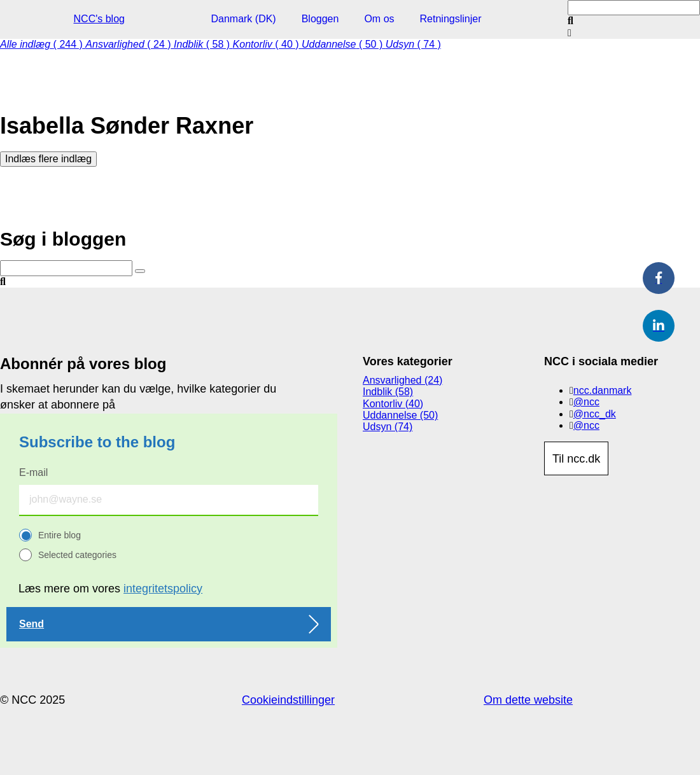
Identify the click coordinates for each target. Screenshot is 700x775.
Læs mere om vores (110, 589)
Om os (379, 19)
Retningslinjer (451, 19)
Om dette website (528, 700)
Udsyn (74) (388, 427)
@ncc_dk (595, 414)
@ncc (586, 402)
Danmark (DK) (243, 19)
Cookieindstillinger (288, 700)
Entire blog (59, 535)
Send (31, 624)
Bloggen (320, 19)
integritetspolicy (163, 589)
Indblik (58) (388, 392)
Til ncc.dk (576, 459)
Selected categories (77, 555)
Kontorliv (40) (393, 404)
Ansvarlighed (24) (402, 380)
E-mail (33, 472)
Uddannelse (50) (400, 415)
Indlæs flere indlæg (48, 159)
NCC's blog (99, 19)
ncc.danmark (603, 390)
